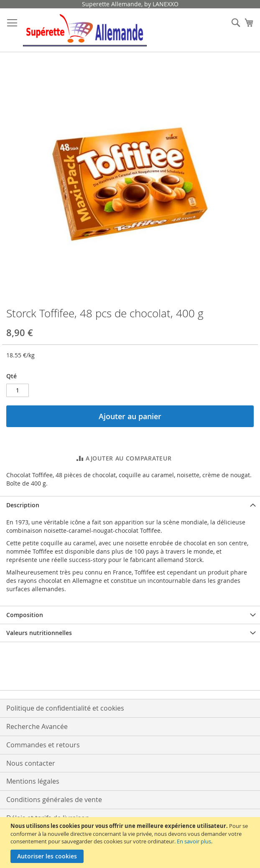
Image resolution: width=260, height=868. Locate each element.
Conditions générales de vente (54, 800)
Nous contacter (31, 763)
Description (23, 505)
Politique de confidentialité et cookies (65, 708)
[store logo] (85, 30)
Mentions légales (33, 781)
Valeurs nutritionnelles (39, 633)
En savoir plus (194, 841)
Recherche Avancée (37, 726)
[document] (131, 843)
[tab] (130, 505)
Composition (25, 615)
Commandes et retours (43, 745)
